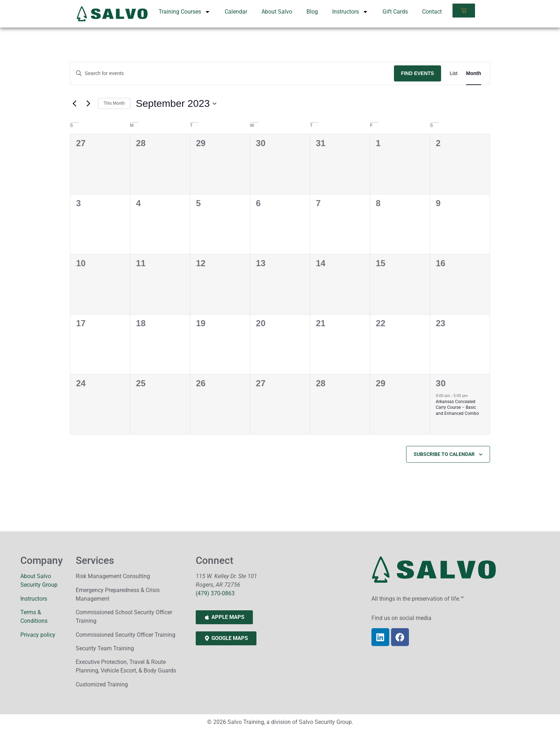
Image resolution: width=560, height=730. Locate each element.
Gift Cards (395, 12)
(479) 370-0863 (215, 593)
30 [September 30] (441, 383)
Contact (432, 12)
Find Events (418, 73)
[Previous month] (74, 104)
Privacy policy (38, 635)
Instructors (350, 12)
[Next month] (88, 104)
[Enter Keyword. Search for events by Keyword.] (232, 73)
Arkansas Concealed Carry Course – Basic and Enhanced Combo (457, 408)
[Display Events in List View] (454, 73)
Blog (312, 12)
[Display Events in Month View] (474, 73)
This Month (114, 103)
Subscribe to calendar (444, 454)
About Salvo (277, 12)
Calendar (236, 12)
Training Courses (184, 12)
